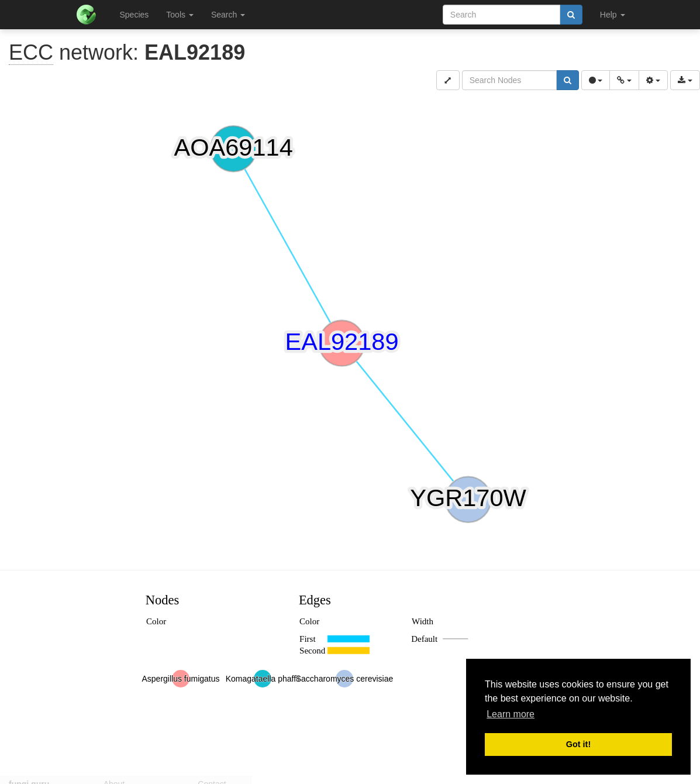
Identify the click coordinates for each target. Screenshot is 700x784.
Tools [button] (180, 15)
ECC (31, 52)
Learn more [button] (511, 714)
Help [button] (613, 15)
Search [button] (228, 15)
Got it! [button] (578, 744)
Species (135, 15)
